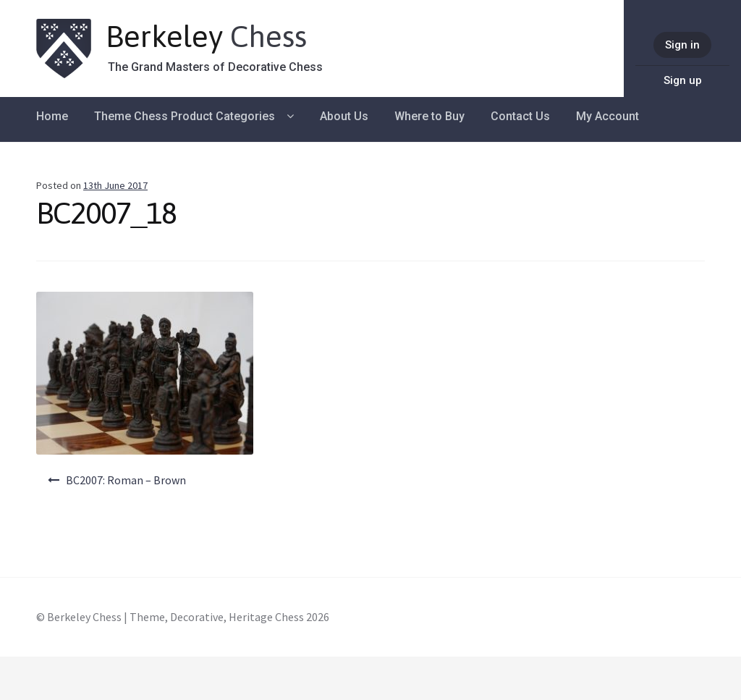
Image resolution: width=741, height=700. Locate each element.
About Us (344, 116)
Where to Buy (429, 116)
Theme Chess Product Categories (185, 116)
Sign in (682, 45)
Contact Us (520, 116)
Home (52, 116)
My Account (607, 116)
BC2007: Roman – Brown (126, 480)
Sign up (683, 80)
